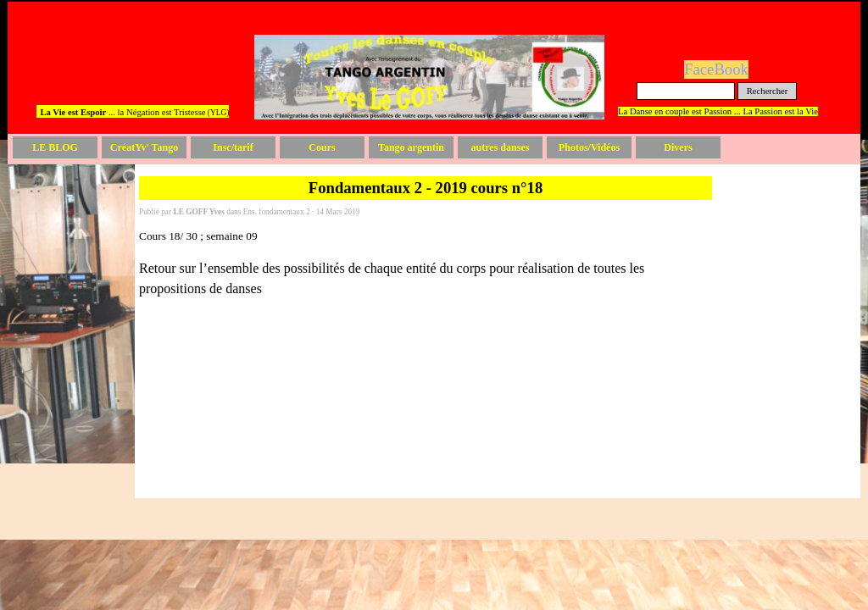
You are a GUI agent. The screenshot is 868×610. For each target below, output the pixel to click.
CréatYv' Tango (144, 147)
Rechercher (768, 91)
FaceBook (716, 69)
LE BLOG (55, 147)
